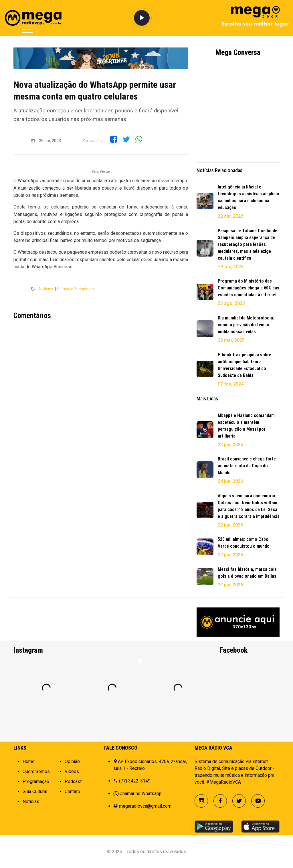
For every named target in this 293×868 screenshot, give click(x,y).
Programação (36, 781)
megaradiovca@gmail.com (145, 806)
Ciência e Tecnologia (75, 289)
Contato (72, 791)
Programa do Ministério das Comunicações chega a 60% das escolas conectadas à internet (249, 288)
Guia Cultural (35, 791)
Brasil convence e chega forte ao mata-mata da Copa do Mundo (247, 466)
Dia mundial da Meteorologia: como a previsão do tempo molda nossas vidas (246, 325)
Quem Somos (36, 771)
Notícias (46, 289)
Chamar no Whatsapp (141, 793)
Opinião (72, 761)
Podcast (73, 781)
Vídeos (72, 771)
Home (29, 761)
